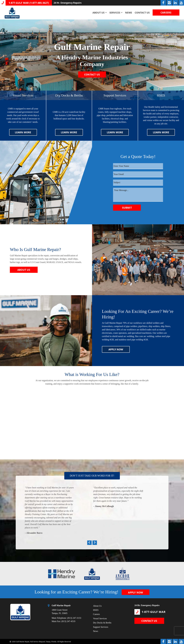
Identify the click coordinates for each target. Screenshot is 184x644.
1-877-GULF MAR (150, 611)
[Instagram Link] (169, 3)
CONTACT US (92, 75)
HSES (96, 609)
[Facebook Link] (163, 3)
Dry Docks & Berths (102, 622)
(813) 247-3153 (74, 617)
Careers (96, 614)
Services (114, 13)
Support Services (101, 626)
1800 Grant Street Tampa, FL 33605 (61, 609)
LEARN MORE (23, 132)
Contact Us (141, 13)
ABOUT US (24, 270)
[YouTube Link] (181, 3)
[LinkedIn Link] (175, 3)
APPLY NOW (116, 349)
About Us (97, 13)
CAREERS (165, 13)
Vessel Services (100, 618)
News (128, 13)
